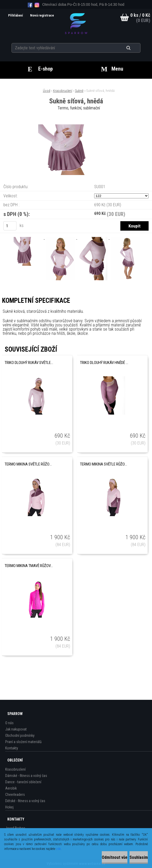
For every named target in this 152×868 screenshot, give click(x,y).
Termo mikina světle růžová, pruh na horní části (29, 464)
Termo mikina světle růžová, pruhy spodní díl (104, 464)
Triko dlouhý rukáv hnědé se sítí (104, 363)
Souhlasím (139, 857)
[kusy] (10, 226)
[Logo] (76, 23)
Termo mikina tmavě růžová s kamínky (29, 566)
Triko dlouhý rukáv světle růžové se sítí (29, 363)
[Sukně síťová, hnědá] (76, 126)
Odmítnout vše (115, 857)
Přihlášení (15, 15)
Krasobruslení (63, 91)
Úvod (47, 91)
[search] (135, 48)
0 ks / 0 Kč (140, 15)
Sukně (79, 91)
